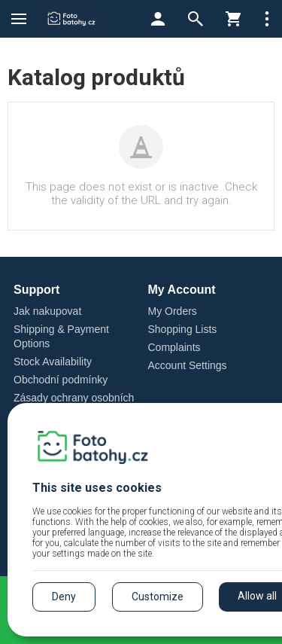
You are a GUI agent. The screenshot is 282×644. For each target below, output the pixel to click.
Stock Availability (53, 362)
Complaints (174, 347)
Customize (158, 597)
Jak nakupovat (47, 311)
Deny (64, 597)
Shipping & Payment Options (61, 336)
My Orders (173, 311)
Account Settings (188, 365)
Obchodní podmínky (61, 380)
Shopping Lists (183, 329)
